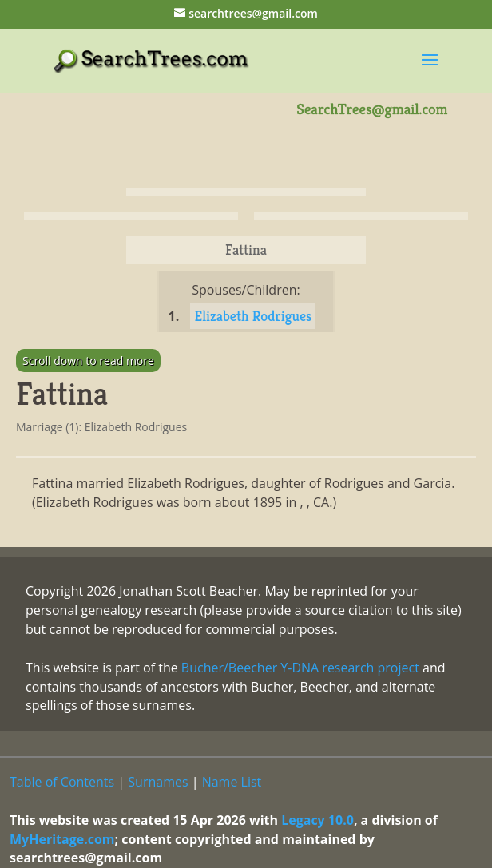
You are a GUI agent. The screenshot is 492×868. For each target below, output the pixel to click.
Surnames (158, 782)
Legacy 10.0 (317, 820)
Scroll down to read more (88, 361)
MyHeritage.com (62, 839)
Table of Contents (62, 782)
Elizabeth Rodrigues (253, 316)
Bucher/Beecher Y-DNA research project (300, 668)
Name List (232, 782)
